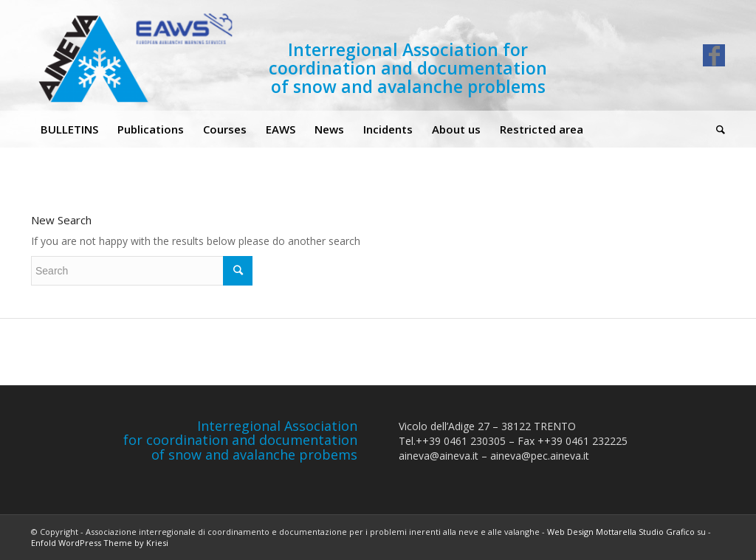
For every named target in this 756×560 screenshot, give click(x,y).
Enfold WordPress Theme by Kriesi (100, 543)
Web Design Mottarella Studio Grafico (621, 532)
